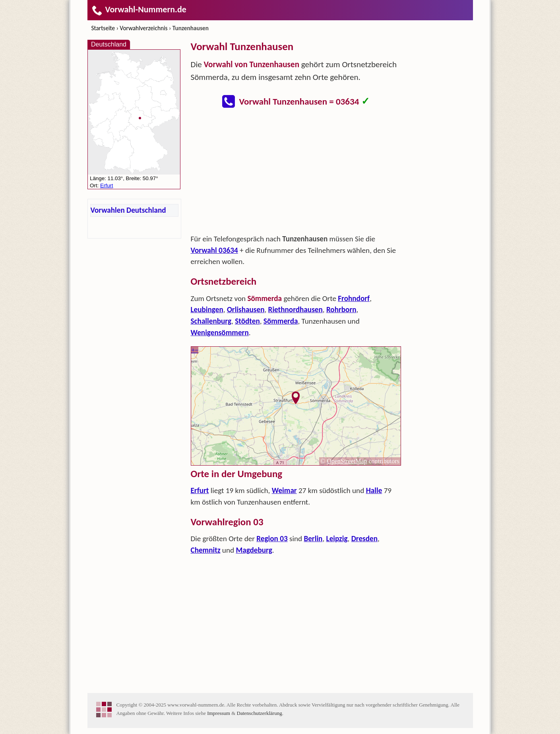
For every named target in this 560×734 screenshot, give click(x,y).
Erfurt (200, 490)
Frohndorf (354, 298)
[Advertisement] (296, 173)
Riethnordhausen (296, 310)
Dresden (364, 539)
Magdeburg (254, 550)
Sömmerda (281, 321)
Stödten (247, 321)
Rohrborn (341, 310)
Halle (374, 490)
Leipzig (337, 539)
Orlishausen (246, 310)
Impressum (219, 713)
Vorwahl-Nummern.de (139, 9)
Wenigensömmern (220, 333)
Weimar (284, 490)
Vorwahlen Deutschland (128, 210)
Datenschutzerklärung (260, 713)
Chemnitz (206, 550)
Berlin (313, 539)
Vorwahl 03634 (214, 250)
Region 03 (272, 539)
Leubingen (207, 310)
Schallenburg (211, 321)
